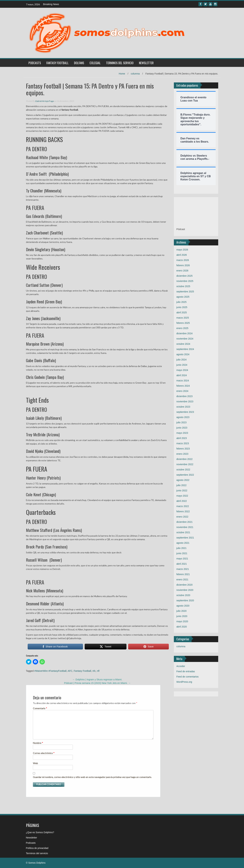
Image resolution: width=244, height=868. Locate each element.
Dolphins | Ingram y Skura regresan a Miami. (97, 680)
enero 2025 (182, 328)
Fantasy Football (58, 63)
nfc (94, 671)
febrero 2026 (183, 265)
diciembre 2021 (184, 522)
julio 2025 (181, 302)
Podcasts (35, 63)
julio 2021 (181, 548)
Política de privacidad (37, 848)
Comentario (40, 708)
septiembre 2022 (185, 475)
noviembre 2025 (185, 281)
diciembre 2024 (184, 333)
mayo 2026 (182, 250)
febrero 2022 (183, 511)
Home (122, 74)
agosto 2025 (183, 297)
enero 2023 (182, 454)
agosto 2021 (183, 543)
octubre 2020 (183, 595)
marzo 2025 (183, 318)
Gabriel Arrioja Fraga (44, 101)
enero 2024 (182, 391)
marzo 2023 (183, 443)
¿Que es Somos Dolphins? (40, 832)
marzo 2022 (183, 506)
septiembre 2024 (185, 349)
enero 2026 (182, 271)
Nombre (38, 743)
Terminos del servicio (120, 63)
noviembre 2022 (185, 464)
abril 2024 (182, 375)
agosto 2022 (183, 480)
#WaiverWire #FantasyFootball (50, 671)
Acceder (181, 666)
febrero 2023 (183, 449)
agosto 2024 (183, 354)
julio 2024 (181, 360)
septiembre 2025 (185, 292)
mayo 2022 (182, 496)
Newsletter (146, 63)
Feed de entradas (186, 671)
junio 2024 (182, 365)
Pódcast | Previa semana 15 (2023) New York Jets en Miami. (97, 683)
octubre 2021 (183, 532)
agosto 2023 (183, 417)
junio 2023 (182, 428)
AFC (70, 671)
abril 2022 (182, 501)
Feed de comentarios (188, 677)
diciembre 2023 (184, 396)
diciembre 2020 (184, 585)
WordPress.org (184, 682)
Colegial (95, 63)
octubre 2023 (183, 407)
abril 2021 (182, 564)
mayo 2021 (182, 559)
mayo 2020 (182, 621)
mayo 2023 (182, 433)
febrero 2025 (183, 323)
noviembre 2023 (185, 401)
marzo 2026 (183, 260)
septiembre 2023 (185, 412)
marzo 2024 (183, 381)
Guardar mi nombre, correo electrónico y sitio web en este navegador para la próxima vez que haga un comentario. (92, 777)
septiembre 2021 (185, 538)
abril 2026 (182, 255)
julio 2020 (181, 611)
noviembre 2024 (185, 339)
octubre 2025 (183, 286)
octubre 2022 (183, 470)
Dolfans (79, 63)
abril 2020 (182, 627)
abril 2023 (182, 438)
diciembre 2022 (184, 459)
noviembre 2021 (185, 527)
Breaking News (51, 4)
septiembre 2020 (185, 600)
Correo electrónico (44, 753)
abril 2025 (182, 312)
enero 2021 (182, 580)
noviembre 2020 (185, 590)
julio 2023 (181, 422)
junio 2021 (182, 553)
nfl (98, 671)
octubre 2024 (183, 344)
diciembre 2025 (184, 276)
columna (135, 74)
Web (35, 763)
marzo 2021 (183, 569)
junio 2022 (182, 490)
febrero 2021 (183, 574)
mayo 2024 (182, 370)
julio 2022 (181, 485)
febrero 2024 (183, 386)
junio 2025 (182, 307)
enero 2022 (182, 517)
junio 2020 (182, 616)
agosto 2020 (183, 606)
